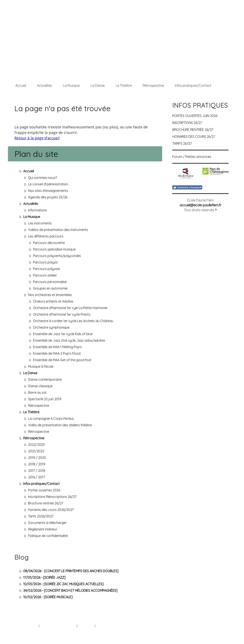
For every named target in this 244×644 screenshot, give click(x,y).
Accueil (21, 85)
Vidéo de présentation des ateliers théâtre (60, 425)
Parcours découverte (49, 243)
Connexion (221, 631)
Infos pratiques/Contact (193, 85)
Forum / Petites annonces (192, 157)
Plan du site (86, 626)
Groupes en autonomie (50, 288)
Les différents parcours (46, 236)
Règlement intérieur (43, 529)
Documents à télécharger (47, 523)
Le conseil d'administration (48, 184)
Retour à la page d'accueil (37, 138)
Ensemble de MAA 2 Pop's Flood (57, 353)
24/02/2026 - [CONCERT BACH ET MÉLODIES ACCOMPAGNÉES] (70, 590)
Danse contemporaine (45, 379)
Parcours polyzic (46, 262)
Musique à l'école (41, 366)
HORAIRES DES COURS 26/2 (193, 137)
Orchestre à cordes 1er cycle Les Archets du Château (73, 321)
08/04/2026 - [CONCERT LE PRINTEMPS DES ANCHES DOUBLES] (71, 571)
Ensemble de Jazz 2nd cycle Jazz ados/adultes (69, 340)
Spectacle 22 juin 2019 (45, 399)
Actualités (45, 85)
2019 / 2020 (37, 458)
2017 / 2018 (37, 471)
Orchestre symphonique (51, 327)
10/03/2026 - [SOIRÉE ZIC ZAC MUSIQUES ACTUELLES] (63, 584)
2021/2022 (36, 451)
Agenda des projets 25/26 (48, 197)
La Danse (98, 85)
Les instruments (40, 223)
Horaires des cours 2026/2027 (51, 510)
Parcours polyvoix (46, 269)
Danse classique (40, 386)
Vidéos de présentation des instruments (58, 230)
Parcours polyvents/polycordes (57, 256)
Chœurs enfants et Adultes (53, 301)
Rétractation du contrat (114, 626)
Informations (38, 210)
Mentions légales (27, 626)
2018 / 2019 (37, 464)
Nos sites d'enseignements (48, 191)
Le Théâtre (124, 85)
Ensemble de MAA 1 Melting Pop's (57, 347)
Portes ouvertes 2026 (44, 490)
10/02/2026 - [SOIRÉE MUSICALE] (48, 597)
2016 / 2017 (36, 477)
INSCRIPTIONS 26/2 (186, 123)
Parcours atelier (45, 275)
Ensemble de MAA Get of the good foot (62, 360)
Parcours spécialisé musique (54, 249)
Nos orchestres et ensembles (50, 295)
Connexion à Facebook (187, 187)
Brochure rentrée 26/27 (46, 503)
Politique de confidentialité (48, 536)
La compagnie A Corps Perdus (51, 419)
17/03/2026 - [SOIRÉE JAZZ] (44, 577)
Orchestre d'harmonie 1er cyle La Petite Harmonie (70, 308)
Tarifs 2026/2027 (41, 516)
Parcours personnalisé (50, 282)
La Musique (71, 85)
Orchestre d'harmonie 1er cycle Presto (62, 314)
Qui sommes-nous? (42, 178)
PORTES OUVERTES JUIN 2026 (195, 116)
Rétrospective (153, 85)
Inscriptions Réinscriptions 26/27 (52, 497)
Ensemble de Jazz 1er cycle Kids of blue (63, 334)
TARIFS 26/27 (182, 143)
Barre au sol (37, 393)
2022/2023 (36, 445)
